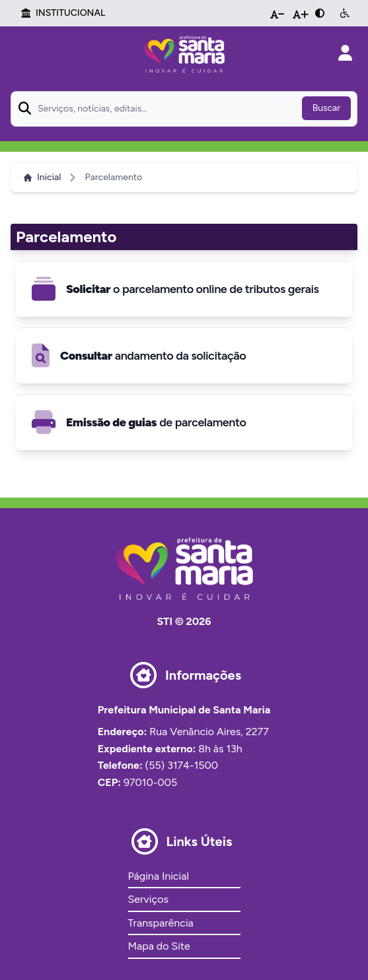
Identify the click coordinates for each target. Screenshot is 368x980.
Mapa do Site (159, 946)
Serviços (148, 899)
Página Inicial (159, 876)
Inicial (42, 177)
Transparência (161, 923)
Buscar (326, 108)
